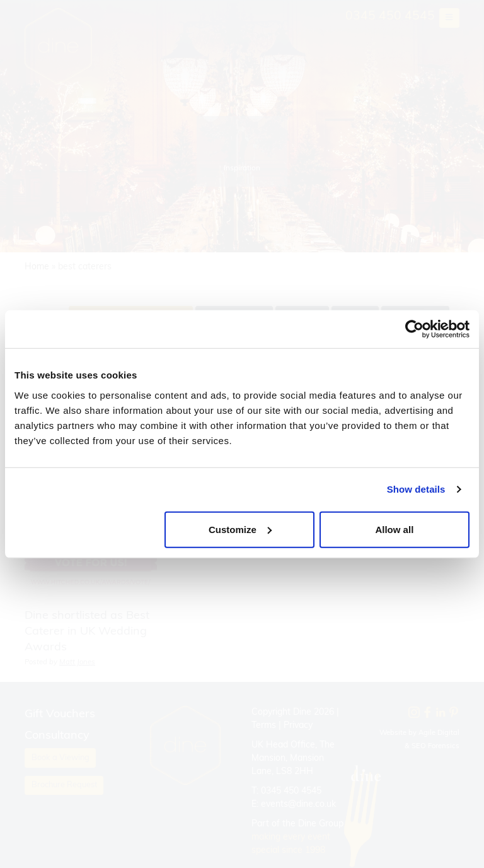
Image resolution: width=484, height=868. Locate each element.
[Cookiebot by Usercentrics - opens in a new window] (414, 329)
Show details (416, 489)
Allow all (394, 529)
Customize (240, 529)
